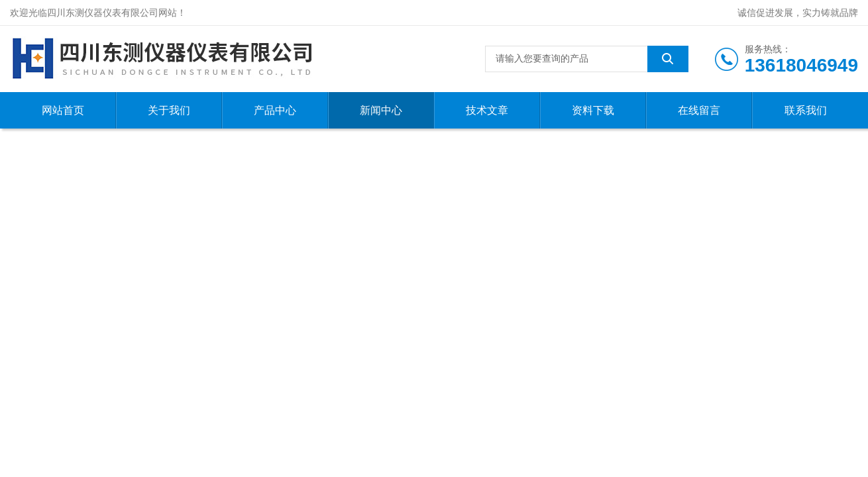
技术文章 (487, 110)
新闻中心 (381, 110)
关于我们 (169, 110)
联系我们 (806, 110)
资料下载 (593, 110)
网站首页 (63, 110)
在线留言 (699, 110)
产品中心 (275, 110)
